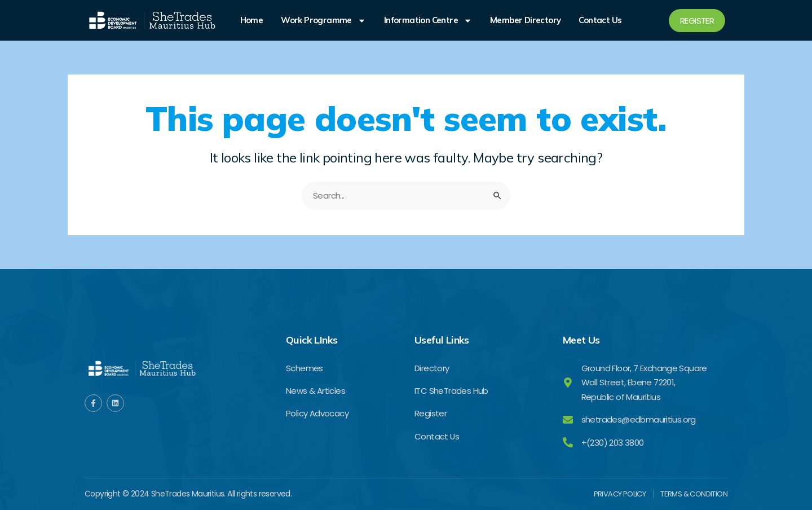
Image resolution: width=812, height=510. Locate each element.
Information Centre (428, 20)
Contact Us (600, 20)
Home (252, 20)
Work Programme (323, 20)
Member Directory (525, 20)
